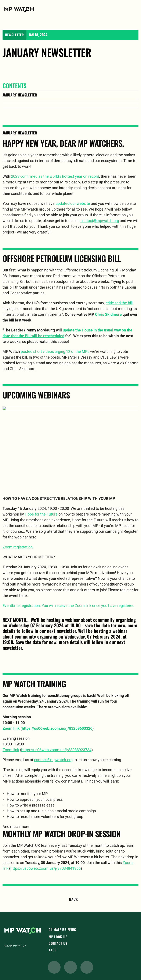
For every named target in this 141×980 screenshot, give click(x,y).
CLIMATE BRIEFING (62, 930)
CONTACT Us (58, 943)
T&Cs (53, 950)
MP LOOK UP (58, 937)
